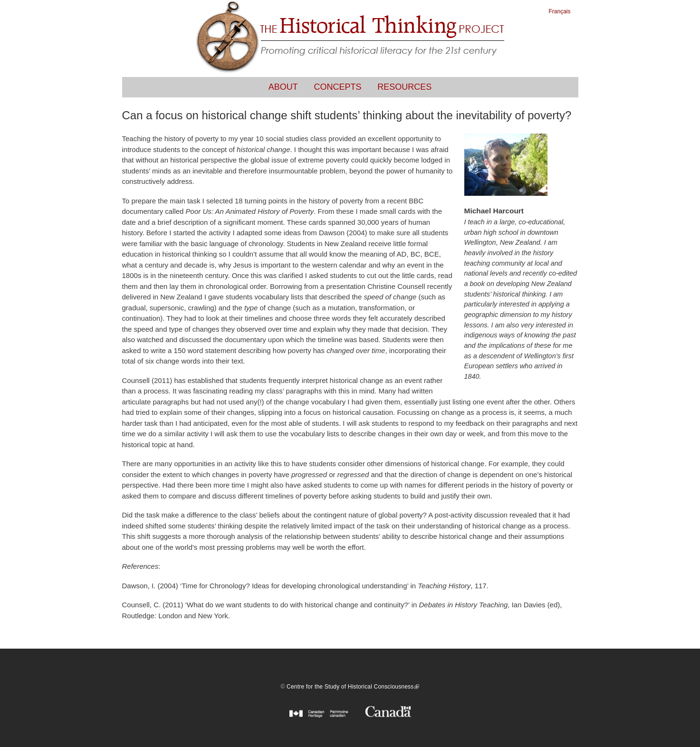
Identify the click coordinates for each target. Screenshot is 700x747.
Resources (404, 87)
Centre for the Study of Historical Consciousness (353, 687)
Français (560, 11)
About (283, 87)
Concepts (338, 87)
